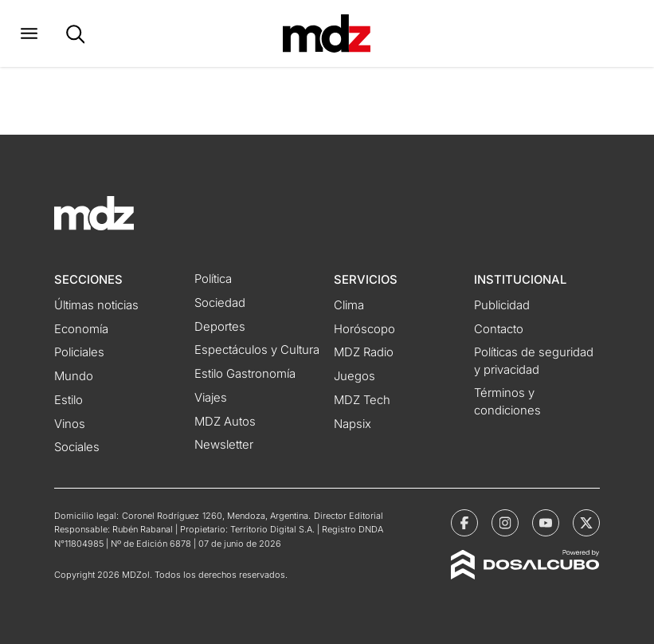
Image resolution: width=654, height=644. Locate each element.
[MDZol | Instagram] (505, 523)
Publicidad (502, 305)
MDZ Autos (225, 422)
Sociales (77, 447)
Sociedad (220, 303)
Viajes (211, 398)
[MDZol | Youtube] (546, 523)
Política (213, 279)
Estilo (69, 400)
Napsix (352, 424)
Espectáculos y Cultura (257, 350)
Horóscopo (364, 329)
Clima (349, 305)
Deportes (220, 327)
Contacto (499, 329)
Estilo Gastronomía (245, 374)
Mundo (74, 376)
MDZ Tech (362, 400)
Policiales (79, 352)
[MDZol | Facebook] (464, 523)
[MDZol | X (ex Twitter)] (586, 523)
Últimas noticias (96, 305)
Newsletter (224, 445)
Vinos (70, 424)
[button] (29, 33)
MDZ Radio (364, 352)
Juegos (354, 376)
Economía (81, 329)
